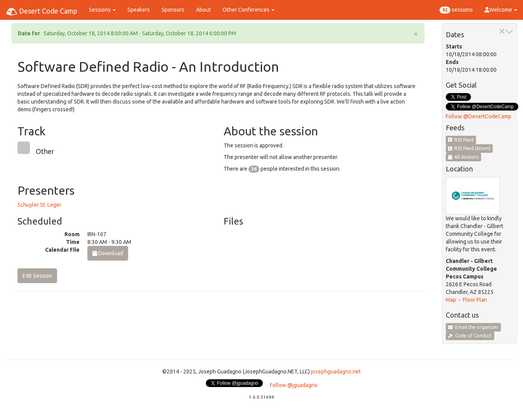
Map (451, 300)
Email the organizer (473, 327)
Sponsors (173, 10)
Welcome (501, 10)
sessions (456, 10)
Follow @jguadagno (294, 385)
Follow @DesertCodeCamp (479, 116)
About (203, 10)
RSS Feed (461, 140)
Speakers (139, 10)
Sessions (102, 10)
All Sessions (464, 157)
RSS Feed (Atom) (469, 148)
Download (108, 253)
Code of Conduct (470, 336)
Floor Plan (475, 300)
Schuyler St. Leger (39, 205)
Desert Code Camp (42, 12)
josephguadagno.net (336, 372)
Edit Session (37, 276)
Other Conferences (248, 10)
